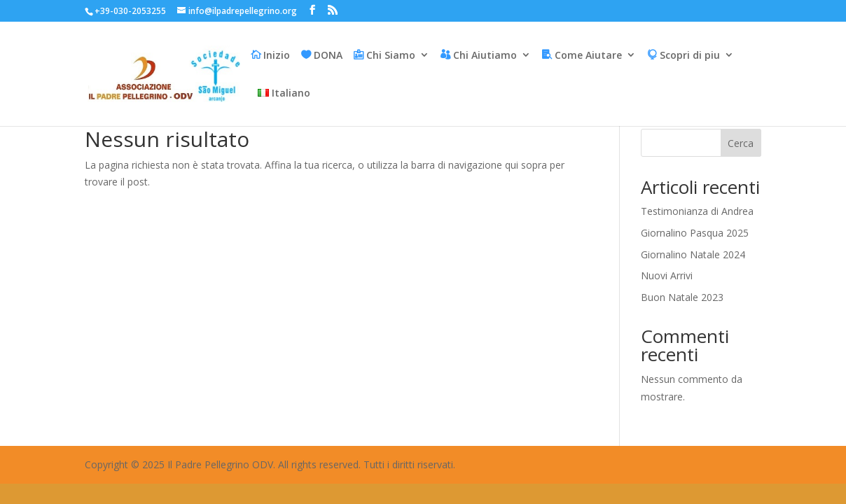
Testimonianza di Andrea (697, 211)
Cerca (741, 143)
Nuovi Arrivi (667, 275)
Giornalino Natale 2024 (693, 254)
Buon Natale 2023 (682, 297)
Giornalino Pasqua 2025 (695, 233)
